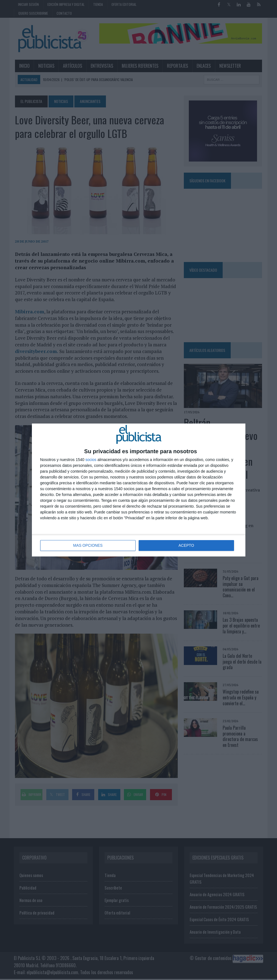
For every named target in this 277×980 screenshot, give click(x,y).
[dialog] (139, 490)
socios (91, 460)
